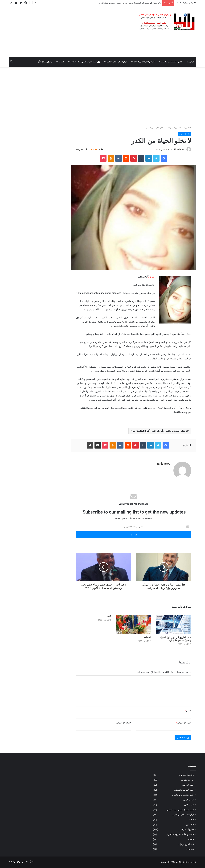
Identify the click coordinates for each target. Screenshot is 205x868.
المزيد (61, 62)
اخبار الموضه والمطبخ (184, 790)
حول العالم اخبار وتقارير (117, 62)
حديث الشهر (189, 800)
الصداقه (148, 637)
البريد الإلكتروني (184, 723)
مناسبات (190, 849)
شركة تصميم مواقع (25, 861)
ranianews (181, 149)
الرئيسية (190, 62)
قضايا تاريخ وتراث (186, 844)
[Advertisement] (70, 31)
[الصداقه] (134, 624)
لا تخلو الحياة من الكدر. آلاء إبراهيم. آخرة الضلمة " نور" (159, 431)
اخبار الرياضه (188, 785)
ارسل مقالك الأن (45, 62)
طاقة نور (190, 824)
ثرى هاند (12, 861)
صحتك (191, 819)
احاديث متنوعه (188, 780)
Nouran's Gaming (186, 775)
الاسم (188, 711)
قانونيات (191, 839)
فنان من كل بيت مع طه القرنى (180, 834)
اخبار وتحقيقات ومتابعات (171, 62)
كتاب (109, 616)
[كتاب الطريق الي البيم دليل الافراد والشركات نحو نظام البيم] (174, 624)
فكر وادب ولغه (173, 128)
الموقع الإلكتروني (124, 723)
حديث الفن (189, 805)
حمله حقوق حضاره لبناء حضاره (85, 62)
